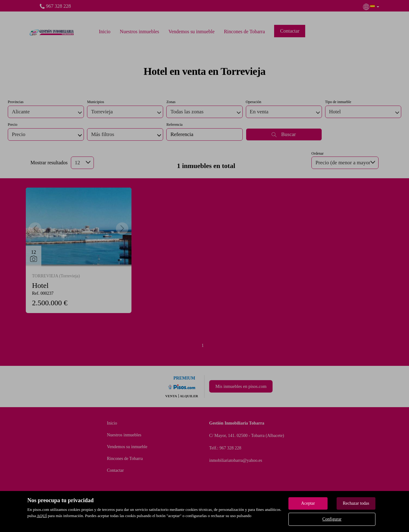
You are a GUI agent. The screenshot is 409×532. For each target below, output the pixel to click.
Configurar (332, 519)
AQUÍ (42, 516)
